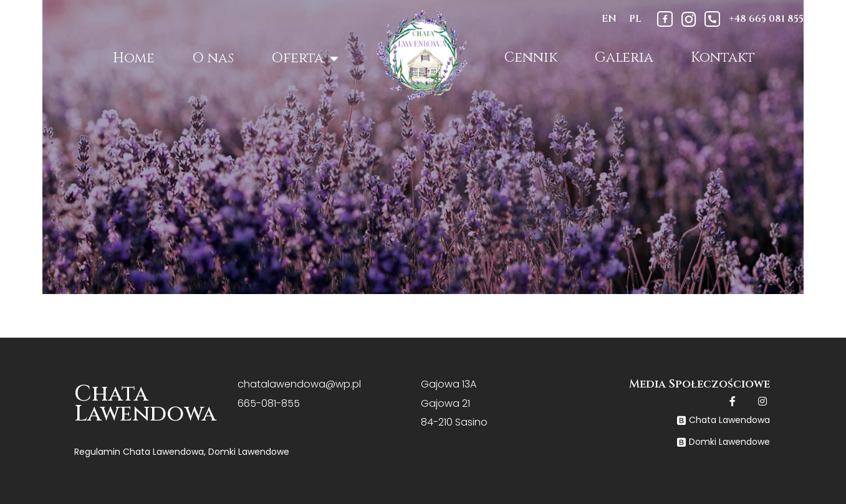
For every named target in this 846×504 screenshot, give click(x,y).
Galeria (624, 58)
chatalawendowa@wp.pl (299, 384)
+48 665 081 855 (767, 19)
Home (134, 58)
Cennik (531, 58)
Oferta (305, 59)
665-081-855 (269, 403)
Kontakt (723, 58)
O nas (213, 58)
